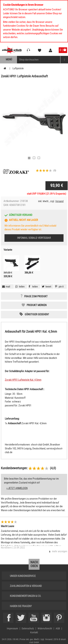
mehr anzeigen (59, 551)
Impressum (12, 628)
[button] (59, 287)
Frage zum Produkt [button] (36, 296)
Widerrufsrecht (45, 628)
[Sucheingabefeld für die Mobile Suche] (39, 60)
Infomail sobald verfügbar (34, 238)
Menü (9, 59)
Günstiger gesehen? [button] (37, 314)
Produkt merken (37, 305)
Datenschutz (28, 628)
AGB (58, 628)
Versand (59, 201)
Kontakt (34, 632)
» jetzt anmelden (17, 488)
